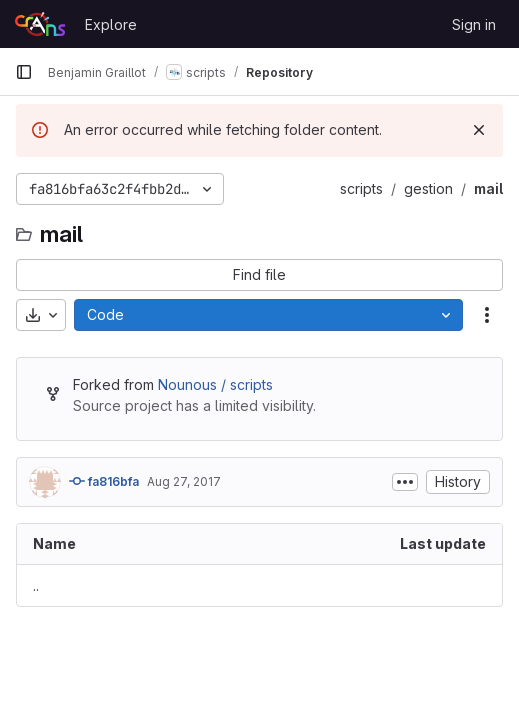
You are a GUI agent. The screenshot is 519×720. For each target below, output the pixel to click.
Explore (111, 24)
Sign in (474, 24)
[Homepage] (40, 24)
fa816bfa (104, 481)
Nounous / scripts (215, 384)
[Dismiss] (479, 130)
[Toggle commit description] (405, 482)
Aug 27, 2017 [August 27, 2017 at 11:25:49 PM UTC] (184, 481)
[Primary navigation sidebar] (24, 72)
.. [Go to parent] (36, 585)
